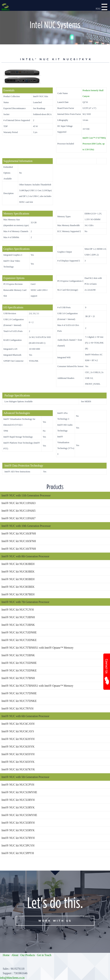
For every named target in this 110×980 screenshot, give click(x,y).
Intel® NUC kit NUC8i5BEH (18, 579)
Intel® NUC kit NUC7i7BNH (18, 678)
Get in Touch (44, 955)
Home (6, 955)
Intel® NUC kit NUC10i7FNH (19, 549)
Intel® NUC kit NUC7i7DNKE (19, 701)
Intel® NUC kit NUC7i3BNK (18, 625)
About (15, 955)
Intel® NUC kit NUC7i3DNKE (19, 640)
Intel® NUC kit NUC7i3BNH (18, 617)
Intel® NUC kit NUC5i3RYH (18, 800)
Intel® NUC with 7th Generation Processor (25, 602)
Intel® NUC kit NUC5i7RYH (18, 838)
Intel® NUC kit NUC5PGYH (18, 845)
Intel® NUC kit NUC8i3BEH (18, 564)
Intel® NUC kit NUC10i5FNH (19, 541)
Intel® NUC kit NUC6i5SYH (18, 754)
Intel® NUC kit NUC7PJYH (17, 709)
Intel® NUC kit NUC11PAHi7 (18, 518)
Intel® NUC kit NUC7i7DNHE (19, 693)
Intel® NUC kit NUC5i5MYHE (19, 815)
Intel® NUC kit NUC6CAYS (18, 731)
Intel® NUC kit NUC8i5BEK (18, 587)
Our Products (28, 955)
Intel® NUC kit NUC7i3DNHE (19, 632)
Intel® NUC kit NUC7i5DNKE (19, 670)
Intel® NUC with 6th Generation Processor (25, 716)
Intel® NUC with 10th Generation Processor (26, 526)
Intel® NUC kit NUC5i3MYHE (19, 792)
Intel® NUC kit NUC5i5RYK (18, 830)
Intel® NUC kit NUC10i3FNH (19, 533)
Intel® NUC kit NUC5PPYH (18, 853)
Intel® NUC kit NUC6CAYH (18, 724)
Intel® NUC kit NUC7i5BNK (18, 655)
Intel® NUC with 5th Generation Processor (25, 777)
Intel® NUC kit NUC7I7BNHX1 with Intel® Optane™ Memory (37, 648)
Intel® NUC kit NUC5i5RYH (18, 823)
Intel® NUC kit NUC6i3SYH (18, 739)
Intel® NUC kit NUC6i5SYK (18, 762)
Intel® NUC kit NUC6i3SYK (18, 747)
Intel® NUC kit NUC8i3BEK (18, 572)
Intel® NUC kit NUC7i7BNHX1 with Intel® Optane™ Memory (37, 686)
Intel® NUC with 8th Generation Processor (25, 556)
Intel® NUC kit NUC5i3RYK (18, 807)
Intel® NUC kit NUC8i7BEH (18, 594)
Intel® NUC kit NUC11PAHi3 (18, 503)
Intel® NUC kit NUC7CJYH (18, 610)
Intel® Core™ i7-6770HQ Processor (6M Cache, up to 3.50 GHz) (94, 144)
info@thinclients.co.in (12, 978)
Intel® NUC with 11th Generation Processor (26, 495)
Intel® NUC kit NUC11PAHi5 (18, 511)
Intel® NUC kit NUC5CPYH (18, 785)
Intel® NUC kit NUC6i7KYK (18, 769)
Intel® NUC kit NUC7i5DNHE (19, 663)
